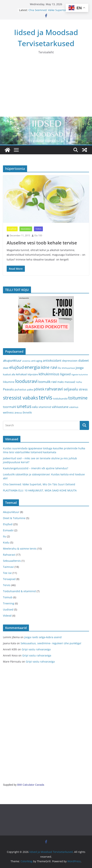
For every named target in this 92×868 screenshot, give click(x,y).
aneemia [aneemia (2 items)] (26, 361)
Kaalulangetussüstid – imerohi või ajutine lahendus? (36, 468)
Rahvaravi (26, 229)
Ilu (5, 536)
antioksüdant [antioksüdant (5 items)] (52, 361)
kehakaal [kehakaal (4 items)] (21, 374)
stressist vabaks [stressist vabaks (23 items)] (20, 398)
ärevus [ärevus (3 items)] (18, 413)
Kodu (6, 542)
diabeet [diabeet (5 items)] (84, 361)
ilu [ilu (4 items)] (59, 368)
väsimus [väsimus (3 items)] (74, 407)
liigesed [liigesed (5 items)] (65, 374)
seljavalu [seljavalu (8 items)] (71, 389)
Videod (7, 616)
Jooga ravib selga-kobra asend (43, 637)
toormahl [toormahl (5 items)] (10, 407)
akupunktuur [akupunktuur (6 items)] (12, 360)
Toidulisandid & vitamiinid (19, 591)
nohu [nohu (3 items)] (79, 382)
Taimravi (8, 567)
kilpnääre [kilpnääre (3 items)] (33, 374)
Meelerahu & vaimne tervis (20, 549)
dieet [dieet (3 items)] (6, 368)
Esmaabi (8, 530)
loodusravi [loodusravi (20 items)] (26, 381)
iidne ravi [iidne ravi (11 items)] (49, 367)
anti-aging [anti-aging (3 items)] (37, 361)
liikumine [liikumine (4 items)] (9, 382)
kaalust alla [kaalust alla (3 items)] (9, 374)
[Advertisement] (46, 89)
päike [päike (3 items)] (30, 390)
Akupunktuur (11, 512)
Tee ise (7, 573)
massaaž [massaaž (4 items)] (70, 382)
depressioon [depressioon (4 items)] (70, 361)
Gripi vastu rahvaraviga (36, 649)
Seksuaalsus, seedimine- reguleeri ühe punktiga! (51, 643)
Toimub (8, 597)
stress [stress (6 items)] (83, 389)
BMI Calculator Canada (31, 785)
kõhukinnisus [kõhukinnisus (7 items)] (49, 374)
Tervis (38, 229)
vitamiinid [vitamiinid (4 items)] (45, 407)
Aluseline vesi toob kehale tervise (42, 243)
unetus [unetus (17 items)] (24, 406)
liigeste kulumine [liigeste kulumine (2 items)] (80, 375)
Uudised (8, 609)
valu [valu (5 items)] (35, 407)
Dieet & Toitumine (14, 518)
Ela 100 (38, 235)
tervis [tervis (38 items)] (46, 397)
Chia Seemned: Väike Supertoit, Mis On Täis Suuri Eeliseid (51, 12)
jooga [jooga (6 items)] (80, 368)
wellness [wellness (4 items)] (8, 412)
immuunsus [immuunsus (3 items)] (68, 368)
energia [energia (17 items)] (32, 367)
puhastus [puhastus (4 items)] (20, 389)
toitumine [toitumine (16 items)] (78, 398)
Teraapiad (9, 579)
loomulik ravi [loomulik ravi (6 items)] (47, 382)
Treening (9, 603)
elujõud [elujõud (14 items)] (17, 367)
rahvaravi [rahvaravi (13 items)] (54, 389)
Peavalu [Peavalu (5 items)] (8, 389)
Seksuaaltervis (12, 561)
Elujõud (12, 229)
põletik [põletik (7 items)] (39, 389)
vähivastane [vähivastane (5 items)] (60, 407)
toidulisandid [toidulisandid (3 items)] (60, 399)
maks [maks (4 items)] (61, 382)
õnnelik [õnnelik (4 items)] (27, 412)
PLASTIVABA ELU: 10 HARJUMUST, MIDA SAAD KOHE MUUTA (40, 490)
